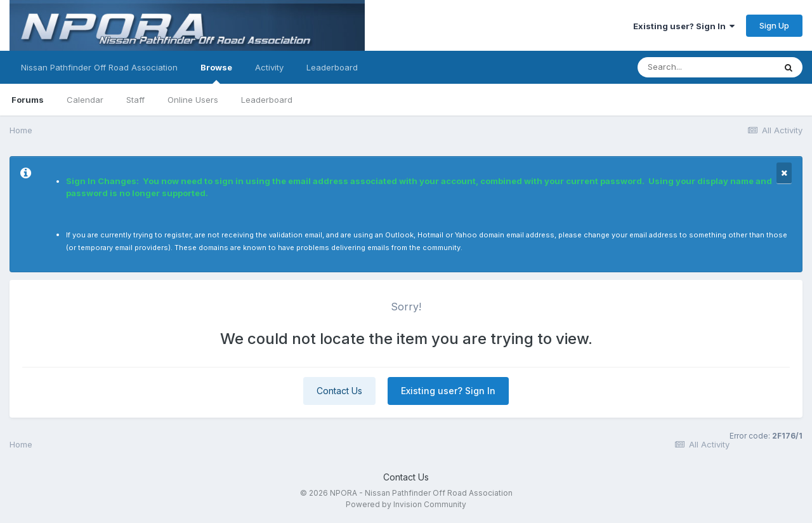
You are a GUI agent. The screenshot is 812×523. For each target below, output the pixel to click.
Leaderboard (267, 100)
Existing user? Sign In (684, 26)
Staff (135, 100)
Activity (269, 67)
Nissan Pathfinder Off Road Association (99, 67)
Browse (216, 73)
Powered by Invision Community (406, 504)
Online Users (193, 100)
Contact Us (339, 391)
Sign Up (774, 25)
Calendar (85, 100)
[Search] (706, 67)
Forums (28, 100)
